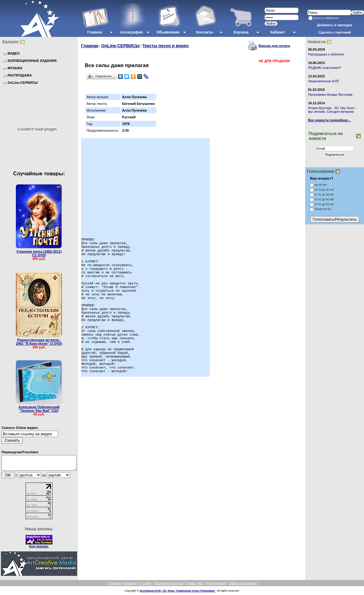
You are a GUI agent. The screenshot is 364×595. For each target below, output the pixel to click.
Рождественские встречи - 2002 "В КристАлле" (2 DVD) (39, 342)
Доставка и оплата (169, 586)
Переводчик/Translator (20, 452)
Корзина (130, 586)
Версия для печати (274, 46)
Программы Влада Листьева (330, 94)
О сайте (145, 586)
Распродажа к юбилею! (326, 54)
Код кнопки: (39, 549)
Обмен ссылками (243, 586)
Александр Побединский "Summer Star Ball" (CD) (39, 409)
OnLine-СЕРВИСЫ (120, 46)
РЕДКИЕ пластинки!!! (324, 68)
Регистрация (216, 586)
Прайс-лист (195, 586)
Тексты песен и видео (166, 46)
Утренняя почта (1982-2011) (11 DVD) (39, 253)
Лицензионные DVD (323, 81)
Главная (90, 46)
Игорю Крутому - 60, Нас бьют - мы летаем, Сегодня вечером (332, 110)
